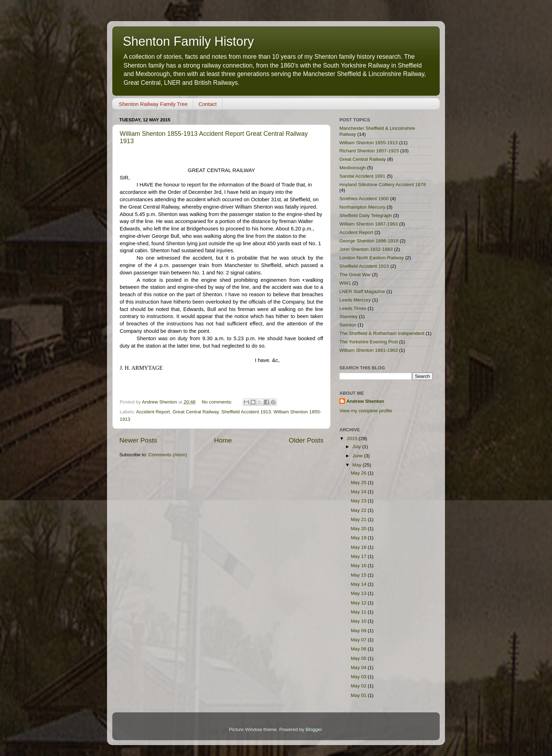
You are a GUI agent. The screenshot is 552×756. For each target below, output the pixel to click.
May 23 (359, 501)
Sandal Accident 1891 (362, 176)
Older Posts (306, 440)
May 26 (359, 473)
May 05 (359, 658)
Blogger (314, 729)
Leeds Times (353, 308)
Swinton (348, 325)
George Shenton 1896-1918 (369, 241)
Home (223, 440)
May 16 (359, 566)
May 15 (359, 575)
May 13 (359, 593)
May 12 (359, 603)
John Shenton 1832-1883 (366, 249)
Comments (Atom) (168, 455)
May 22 (359, 510)
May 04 (359, 668)
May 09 (359, 631)
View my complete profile (366, 411)
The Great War (355, 275)
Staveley (349, 316)
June (358, 456)
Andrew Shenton (365, 401)
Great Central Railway (196, 412)
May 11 (359, 612)
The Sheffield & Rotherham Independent (382, 333)
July (357, 447)
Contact (208, 104)
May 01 (359, 695)
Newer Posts (138, 440)
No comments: (218, 402)
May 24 (359, 492)
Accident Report (153, 412)
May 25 (359, 482)
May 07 (359, 640)
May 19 (359, 538)
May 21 (359, 519)
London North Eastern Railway (372, 258)
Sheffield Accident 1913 (246, 412)
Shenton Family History (188, 41)
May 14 (359, 584)
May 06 (359, 649)
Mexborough (353, 168)
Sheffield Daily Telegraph (366, 215)
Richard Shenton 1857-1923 (369, 151)
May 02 (359, 686)
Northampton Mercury (362, 207)
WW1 (345, 283)
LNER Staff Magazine (362, 291)
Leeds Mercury (355, 300)
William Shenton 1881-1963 (369, 350)
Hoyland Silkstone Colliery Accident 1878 (382, 185)
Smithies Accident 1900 (364, 199)
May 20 (359, 529)
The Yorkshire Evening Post (369, 342)
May (357, 465)
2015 (353, 439)
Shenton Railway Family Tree (153, 104)
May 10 (359, 621)
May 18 (359, 547)
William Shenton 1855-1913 (369, 143)
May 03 (359, 677)
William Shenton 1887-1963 (369, 224)
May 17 (359, 556)
